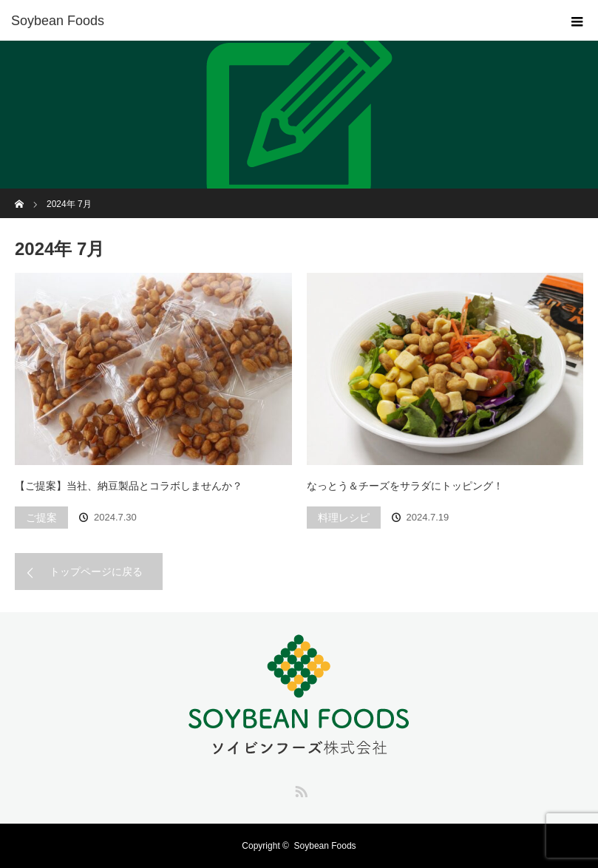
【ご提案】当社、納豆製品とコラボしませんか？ (129, 486)
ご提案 (41, 518)
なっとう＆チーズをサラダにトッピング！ (405, 486)
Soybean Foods (325, 846)
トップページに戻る (96, 572)
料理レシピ (344, 518)
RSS (299, 789)
